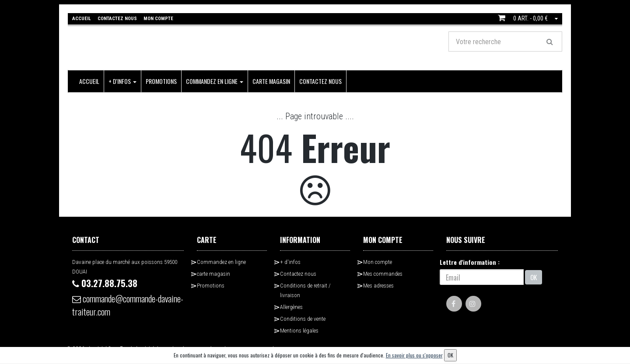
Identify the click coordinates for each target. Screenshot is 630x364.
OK (534, 277)
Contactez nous (320, 81)
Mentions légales (299, 331)
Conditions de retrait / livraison (305, 290)
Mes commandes (383, 274)
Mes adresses (378, 286)
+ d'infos (122, 81)
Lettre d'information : (470, 262)
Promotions (161, 81)
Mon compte (378, 262)
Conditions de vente (303, 319)
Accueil (89, 81)
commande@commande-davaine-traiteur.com (128, 305)
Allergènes (291, 307)
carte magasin (271, 81)
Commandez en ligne (215, 81)
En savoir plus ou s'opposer (414, 355)
